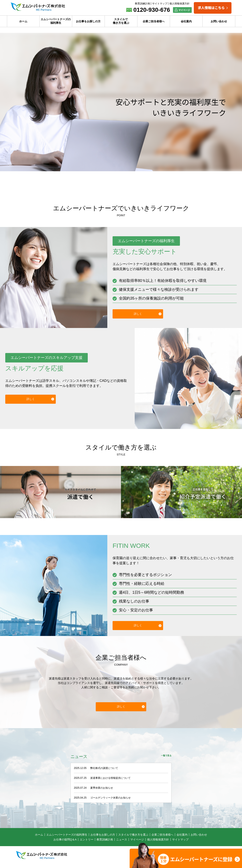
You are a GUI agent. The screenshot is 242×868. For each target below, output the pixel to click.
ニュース (122, 842)
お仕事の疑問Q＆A (65, 842)
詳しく (138, 314)
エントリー (87, 842)
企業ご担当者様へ (154, 21)
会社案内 (186, 21)
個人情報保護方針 (180, 4)
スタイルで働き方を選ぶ (121, 21)
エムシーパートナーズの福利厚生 (56, 21)
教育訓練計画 (142, 4)
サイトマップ (160, 4)
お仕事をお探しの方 (88, 21)
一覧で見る (165, 759)
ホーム (23, 21)
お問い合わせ (219, 21)
